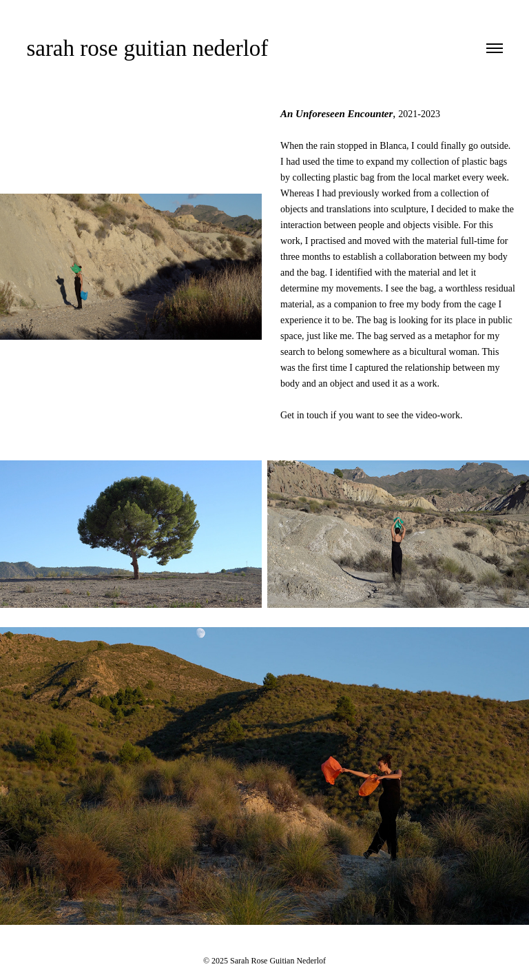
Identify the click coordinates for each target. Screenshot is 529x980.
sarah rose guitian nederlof (147, 48)
